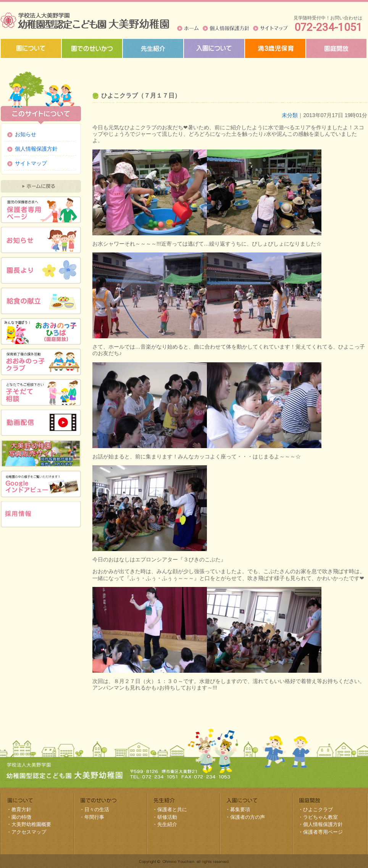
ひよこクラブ (318, 809)
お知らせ (26, 134)
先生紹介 (167, 824)
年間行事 (94, 817)
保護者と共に (172, 809)
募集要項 (240, 809)
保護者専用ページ (323, 832)
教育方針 (21, 809)
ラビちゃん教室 (320, 817)
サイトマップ (270, 28)
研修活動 (167, 817)
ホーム (188, 28)
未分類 (290, 115)
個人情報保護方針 (226, 28)
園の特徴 (21, 817)
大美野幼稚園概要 (31, 824)
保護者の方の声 (248, 817)
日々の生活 (97, 809)
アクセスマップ (29, 832)
